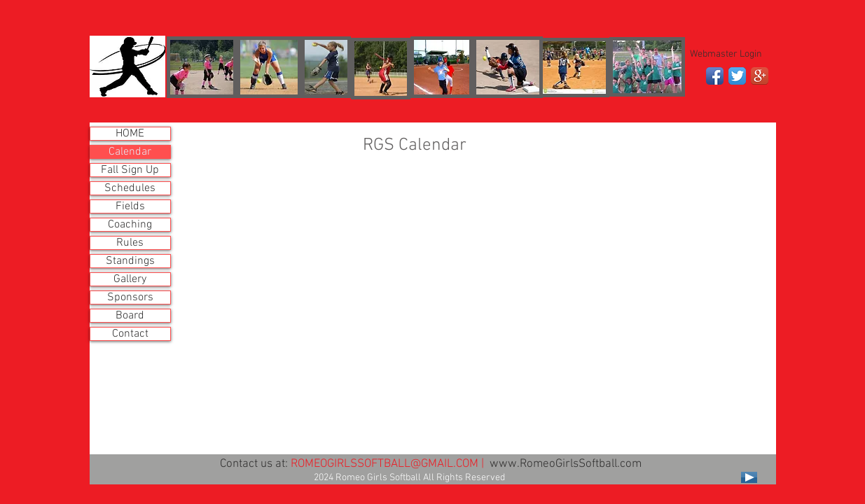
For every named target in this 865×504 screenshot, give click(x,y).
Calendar (130, 152)
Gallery (130, 279)
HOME (130, 134)
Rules (130, 243)
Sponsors (130, 297)
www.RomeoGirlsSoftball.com (566, 464)
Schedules (130, 188)
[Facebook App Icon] (715, 76)
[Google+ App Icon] (760, 76)
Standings (130, 261)
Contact (130, 334)
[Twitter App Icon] (737, 76)
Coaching (130, 225)
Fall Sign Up (130, 170)
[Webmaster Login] (726, 55)
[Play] (749, 477)
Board (130, 316)
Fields (130, 206)
